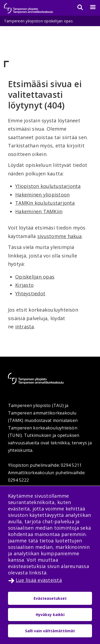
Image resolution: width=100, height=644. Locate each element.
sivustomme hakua (60, 236)
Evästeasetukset (50, 598)
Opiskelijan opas (35, 277)
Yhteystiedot (30, 293)
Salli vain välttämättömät (50, 631)
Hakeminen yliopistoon (42, 195)
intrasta (25, 327)
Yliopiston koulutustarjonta (48, 186)
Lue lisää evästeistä (39, 580)
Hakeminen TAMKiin (39, 211)
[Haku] (77, 7)
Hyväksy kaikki (50, 615)
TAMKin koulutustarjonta (45, 203)
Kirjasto (24, 285)
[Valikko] (90, 7)
